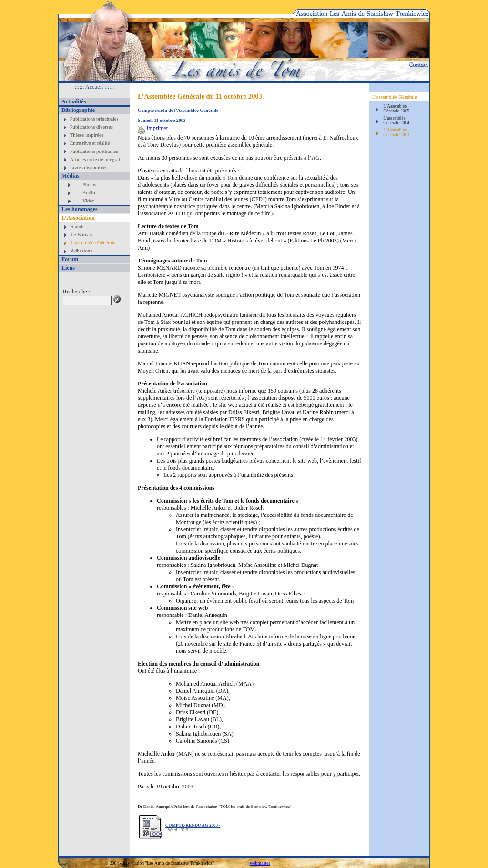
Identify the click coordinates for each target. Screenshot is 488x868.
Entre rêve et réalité (90, 143)
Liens (68, 268)
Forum (70, 259)
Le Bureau (81, 235)
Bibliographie (78, 110)
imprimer (153, 128)
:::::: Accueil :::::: (95, 87)
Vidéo (88, 201)
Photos (89, 185)
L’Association (78, 218)
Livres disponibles (89, 167)
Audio (89, 193)
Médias (70, 176)
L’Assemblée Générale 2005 (396, 109)
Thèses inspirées (87, 135)
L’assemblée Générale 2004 (396, 121)
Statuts (77, 227)
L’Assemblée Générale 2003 (396, 132)
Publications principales (94, 119)
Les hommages (80, 209)
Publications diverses (91, 127)
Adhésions (81, 251)
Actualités (74, 101)
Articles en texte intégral (95, 159)
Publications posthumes (94, 151)
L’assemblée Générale (93, 243)
